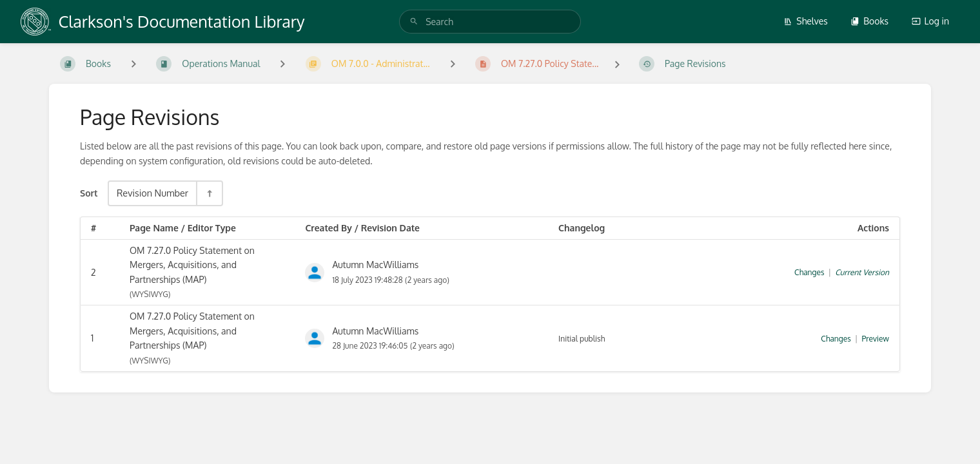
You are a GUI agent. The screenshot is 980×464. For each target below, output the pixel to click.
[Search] (414, 22)
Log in (930, 21)
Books (869, 21)
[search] (490, 22)
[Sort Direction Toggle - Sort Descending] (209, 193)
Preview (876, 339)
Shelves (806, 21)
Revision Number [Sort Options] (152, 193)
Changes (809, 272)
